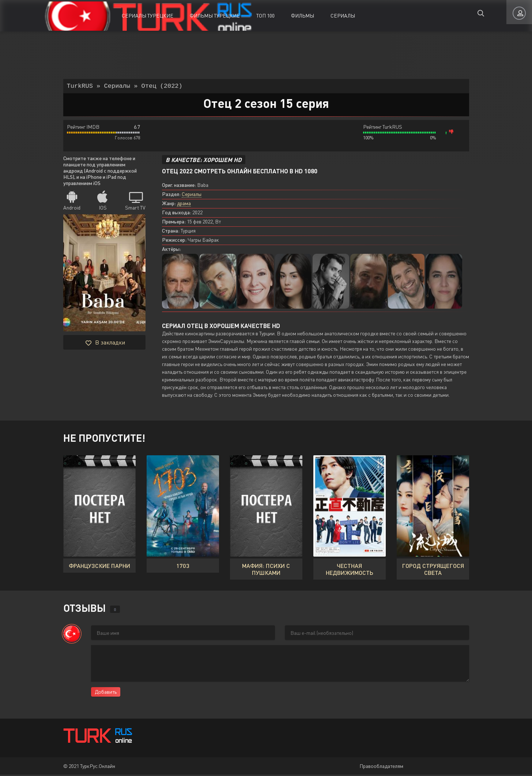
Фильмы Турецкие (215, 16)
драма (184, 205)
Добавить (106, 693)
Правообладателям (381, 767)
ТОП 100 (265, 16)
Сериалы (343, 16)
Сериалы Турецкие (148, 16)
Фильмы (303, 16)
